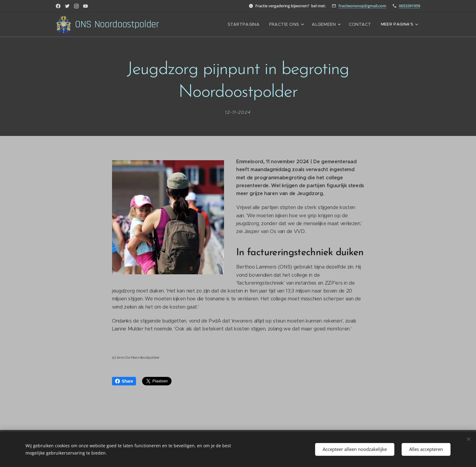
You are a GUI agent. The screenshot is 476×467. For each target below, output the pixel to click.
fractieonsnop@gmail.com (362, 6)
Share (124, 381)
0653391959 (410, 6)
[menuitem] (252, 25)
